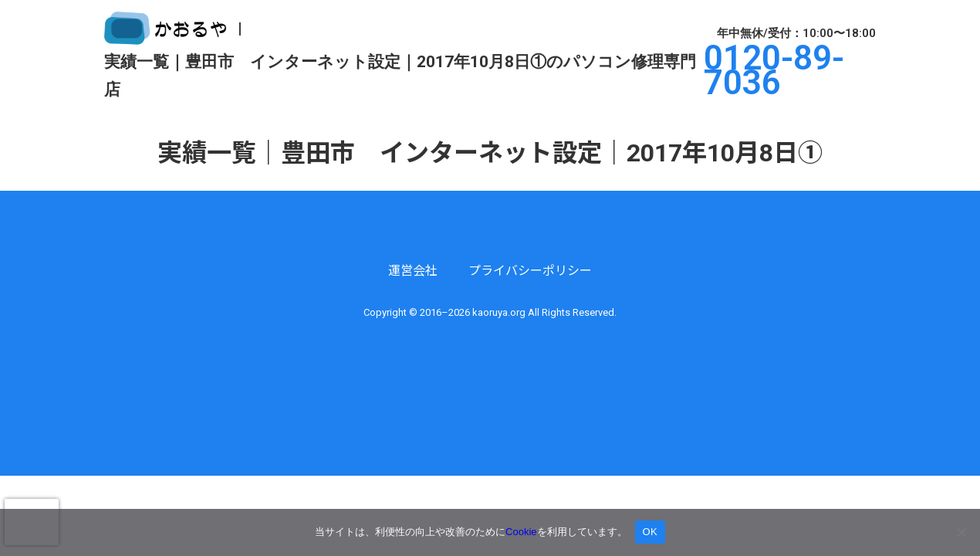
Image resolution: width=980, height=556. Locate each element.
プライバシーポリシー (530, 271)
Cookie (521, 532)
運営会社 (413, 271)
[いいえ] (961, 532)
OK (650, 532)
